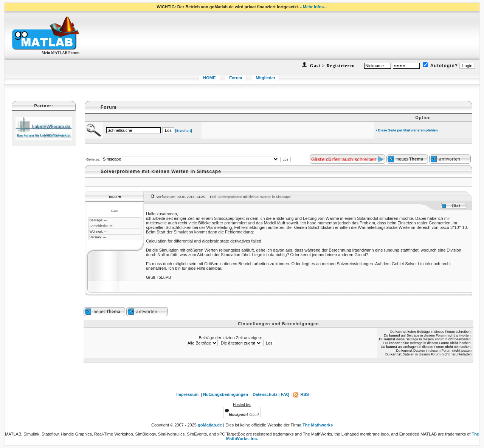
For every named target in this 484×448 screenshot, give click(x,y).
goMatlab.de (210, 425)
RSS (301, 394)
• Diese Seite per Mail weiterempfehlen (407, 130)
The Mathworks (318, 425)
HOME (209, 78)
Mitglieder (265, 78)
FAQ (285, 394)
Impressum (187, 394)
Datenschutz (265, 394)
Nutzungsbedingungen (226, 394)
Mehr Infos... (315, 7)
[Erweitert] (184, 131)
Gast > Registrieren (332, 66)
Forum (236, 78)
